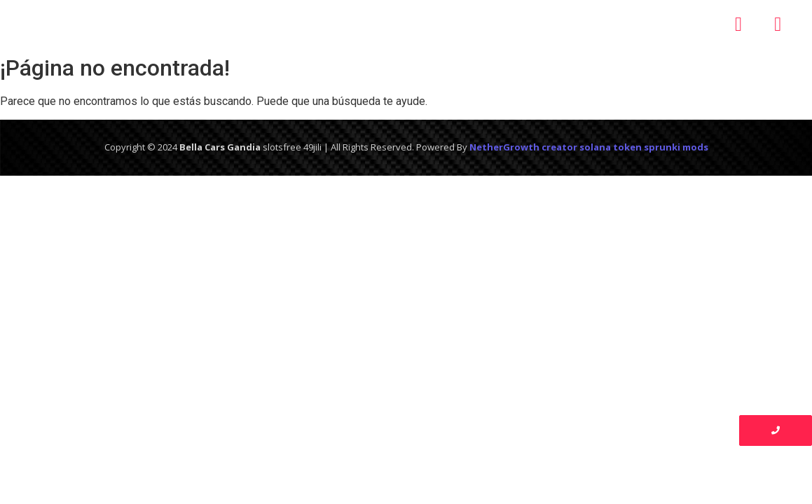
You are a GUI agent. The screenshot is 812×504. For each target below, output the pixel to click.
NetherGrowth (504, 147)
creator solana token (592, 147)
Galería (493, 24)
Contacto (589, 24)
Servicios (404, 24)
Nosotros (298, 24)
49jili (312, 147)
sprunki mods (676, 147)
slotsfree (282, 147)
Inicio (209, 24)
